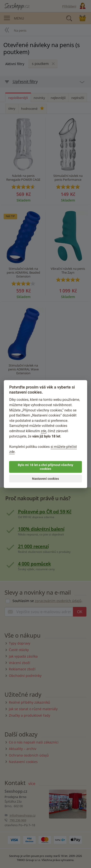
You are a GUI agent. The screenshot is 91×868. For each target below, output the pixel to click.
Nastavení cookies (46, 479)
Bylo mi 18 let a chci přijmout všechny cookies (45, 467)
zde (44, 431)
